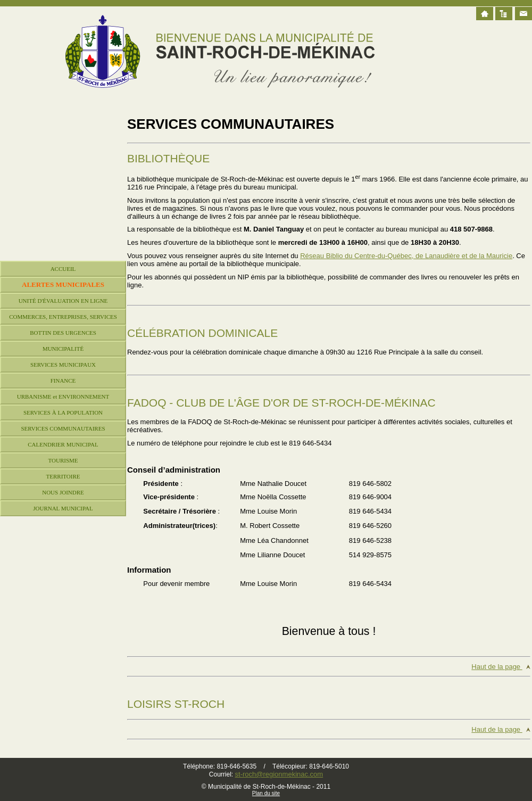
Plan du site (266, 793)
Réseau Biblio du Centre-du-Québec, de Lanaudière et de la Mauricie (406, 256)
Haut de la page (497, 667)
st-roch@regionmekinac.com (279, 774)
